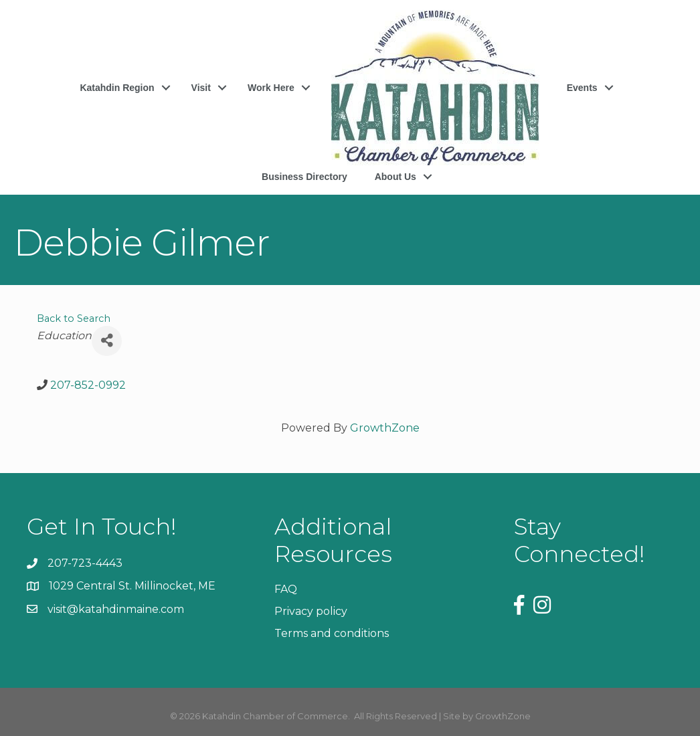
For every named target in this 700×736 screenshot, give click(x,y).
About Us (396, 177)
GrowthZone (385, 428)
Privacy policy (311, 611)
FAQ (286, 589)
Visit (201, 88)
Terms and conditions (332, 633)
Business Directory (304, 177)
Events (582, 88)
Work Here (271, 88)
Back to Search (74, 318)
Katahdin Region (117, 88)
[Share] (107, 341)
